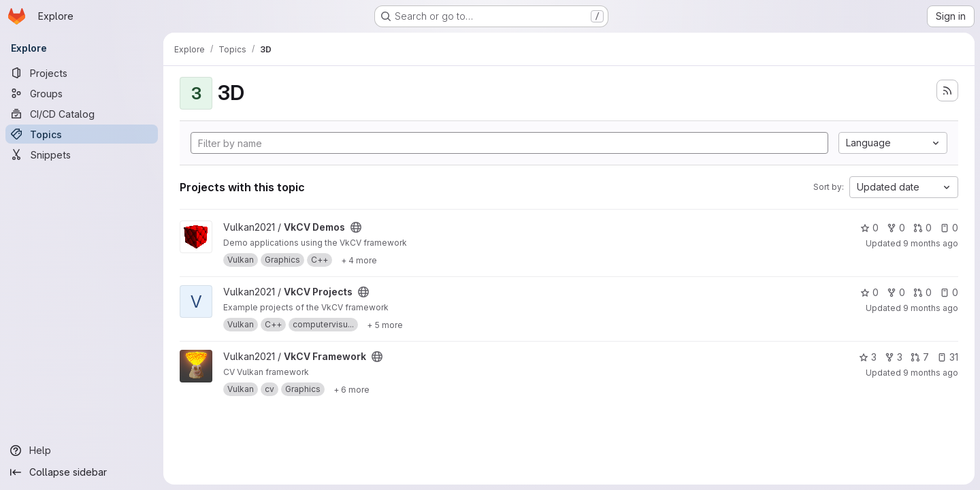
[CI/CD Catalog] (82, 114)
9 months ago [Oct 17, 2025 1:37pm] (931, 243)
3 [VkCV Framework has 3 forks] (894, 357)
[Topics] (82, 134)
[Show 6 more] (352, 389)
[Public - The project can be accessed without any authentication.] (356, 227)
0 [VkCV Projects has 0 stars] (869, 292)
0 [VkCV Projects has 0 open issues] (949, 292)
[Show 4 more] (359, 260)
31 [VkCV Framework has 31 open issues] (948, 357)
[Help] (82, 451)
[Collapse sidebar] (82, 472)
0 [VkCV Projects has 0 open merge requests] (922, 292)
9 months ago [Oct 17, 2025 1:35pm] (931, 308)
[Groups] (82, 93)
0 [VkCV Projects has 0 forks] (896, 292)
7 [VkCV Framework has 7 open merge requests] (920, 357)
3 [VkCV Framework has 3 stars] (868, 357)
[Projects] (82, 73)
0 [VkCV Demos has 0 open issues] (949, 228)
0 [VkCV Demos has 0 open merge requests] (922, 228)
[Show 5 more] (385, 325)
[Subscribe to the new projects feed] (947, 91)
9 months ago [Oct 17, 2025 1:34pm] (931, 373)
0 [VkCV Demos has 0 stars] (869, 228)
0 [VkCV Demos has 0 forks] (896, 228)
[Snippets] (82, 154)
